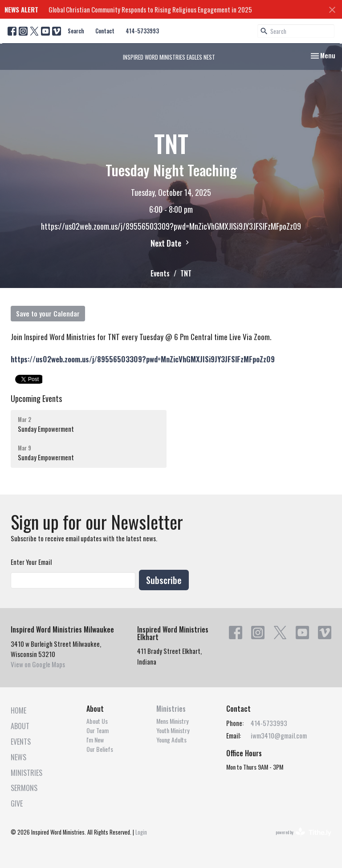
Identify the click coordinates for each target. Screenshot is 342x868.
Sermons (24, 788)
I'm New (95, 740)
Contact (105, 31)
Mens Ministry (172, 721)
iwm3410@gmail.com (279, 735)
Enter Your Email (31, 562)
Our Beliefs (100, 749)
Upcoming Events (36, 398)
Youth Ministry (173, 730)
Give (17, 803)
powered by (303, 832)
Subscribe (164, 580)
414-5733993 (142, 31)
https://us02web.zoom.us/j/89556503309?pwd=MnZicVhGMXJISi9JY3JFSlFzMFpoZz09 (143, 359)
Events (160, 273)
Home (18, 710)
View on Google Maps (38, 664)
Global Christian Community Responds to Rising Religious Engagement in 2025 (150, 9)
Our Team (98, 730)
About (20, 726)
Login (141, 832)
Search (76, 31)
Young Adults (171, 740)
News (18, 757)
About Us (97, 721)
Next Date (171, 243)
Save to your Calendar (48, 313)
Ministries (26, 773)
